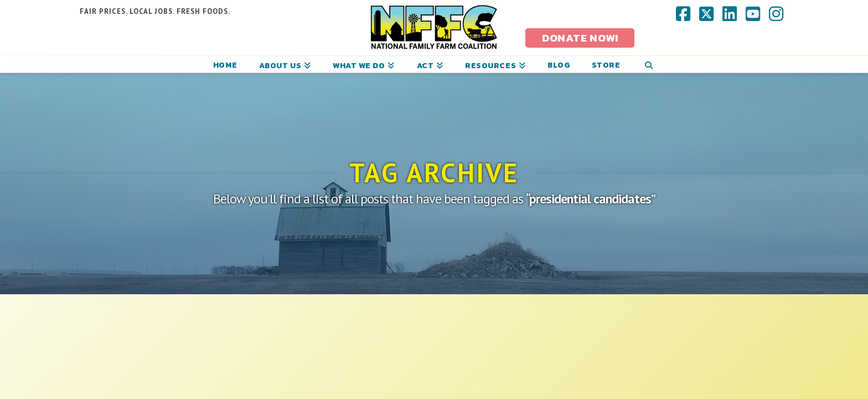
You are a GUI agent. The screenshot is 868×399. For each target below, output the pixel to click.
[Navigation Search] (649, 64)
